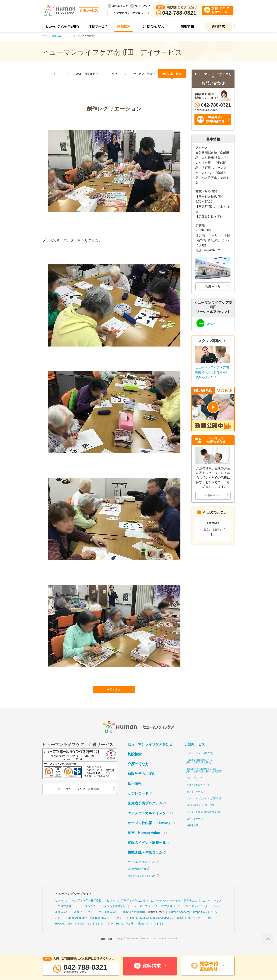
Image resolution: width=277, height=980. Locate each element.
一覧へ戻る (114, 696)
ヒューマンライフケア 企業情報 (78, 797)
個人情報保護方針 (137, 876)
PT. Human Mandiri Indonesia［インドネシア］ (141, 931)
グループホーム (195, 786)
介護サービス (195, 752)
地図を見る (213, 286)
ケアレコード (138, 801)
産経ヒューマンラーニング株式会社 (96, 919)
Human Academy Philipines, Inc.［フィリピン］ (95, 925)
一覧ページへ (213, 495)
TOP (45, 36)
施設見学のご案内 (142, 781)
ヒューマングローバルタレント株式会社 (101, 914)
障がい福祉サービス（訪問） (202, 813)
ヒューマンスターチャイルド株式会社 (174, 908)
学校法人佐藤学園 (134, 919)
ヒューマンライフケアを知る (150, 752)
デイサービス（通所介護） (200, 761)
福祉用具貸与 (194, 833)
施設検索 (57, 36)
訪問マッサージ (195, 826)
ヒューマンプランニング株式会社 (152, 914)
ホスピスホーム (195, 799)
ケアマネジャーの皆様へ (128, 13)
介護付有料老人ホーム (198, 792)
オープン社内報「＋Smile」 (150, 830)
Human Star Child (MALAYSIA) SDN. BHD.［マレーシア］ (167, 925)
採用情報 (135, 791)
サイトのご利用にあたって (142, 869)
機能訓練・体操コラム (145, 860)
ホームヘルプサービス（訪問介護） (205, 806)
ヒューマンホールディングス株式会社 (78, 908)
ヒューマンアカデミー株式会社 (126, 908)
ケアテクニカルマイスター (149, 821)
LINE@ (212, 323)
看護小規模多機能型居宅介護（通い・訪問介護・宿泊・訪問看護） (204, 778)
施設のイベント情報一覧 (147, 850)
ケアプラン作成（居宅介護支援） (204, 819)
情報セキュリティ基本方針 (142, 883)
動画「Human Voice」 (146, 840)
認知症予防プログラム (145, 811)
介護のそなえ (138, 771)
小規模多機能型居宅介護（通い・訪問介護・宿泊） (199, 769)
